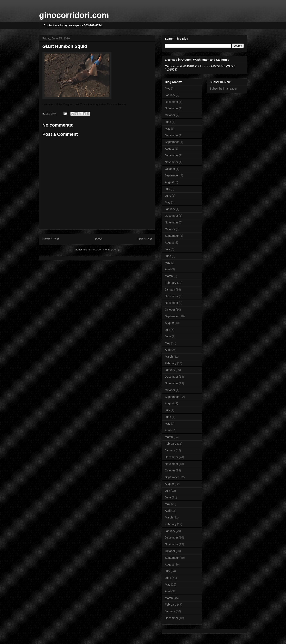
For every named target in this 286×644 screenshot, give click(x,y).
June (168, 122)
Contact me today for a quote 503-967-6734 (73, 25)
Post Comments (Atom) (105, 250)
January (170, 95)
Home (98, 239)
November (172, 108)
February (171, 283)
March (169, 276)
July (167, 189)
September (172, 142)
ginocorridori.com (74, 15)
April (168, 269)
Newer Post (51, 239)
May (168, 88)
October (170, 115)
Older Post (144, 239)
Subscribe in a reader (223, 89)
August (169, 149)
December (172, 102)
